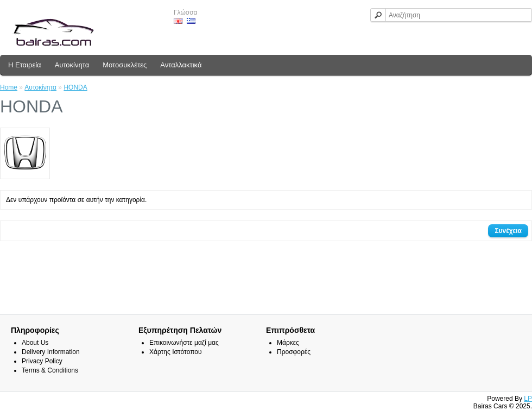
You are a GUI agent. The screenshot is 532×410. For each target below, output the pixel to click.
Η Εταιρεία (25, 65)
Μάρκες (288, 343)
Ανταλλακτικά (181, 65)
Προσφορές (294, 352)
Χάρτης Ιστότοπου (176, 352)
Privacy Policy (42, 361)
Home (9, 87)
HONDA (75, 87)
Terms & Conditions (50, 370)
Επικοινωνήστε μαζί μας (184, 343)
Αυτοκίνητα (72, 65)
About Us (35, 343)
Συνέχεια (508, 231)
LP (528, 399)
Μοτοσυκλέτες (125, 65)
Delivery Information (51, 352)
